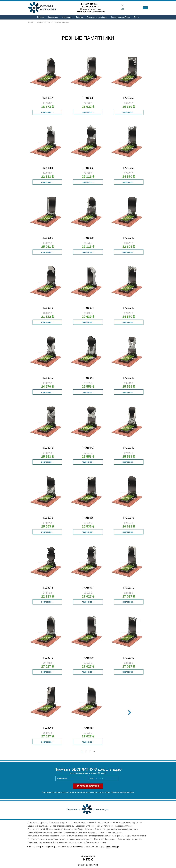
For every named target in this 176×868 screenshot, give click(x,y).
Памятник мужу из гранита (130, 839)
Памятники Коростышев (105, 839)
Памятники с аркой (36, 829)
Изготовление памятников (111, 833)
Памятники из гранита (38, 823)
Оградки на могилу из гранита (125, 829)
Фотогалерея (53, 17)
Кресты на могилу (103, 823)
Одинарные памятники (38, 826)
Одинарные (67, 17)
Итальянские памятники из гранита (44, 836)
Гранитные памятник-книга (40, 842)
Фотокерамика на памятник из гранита (106, 836)
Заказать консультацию (88, 786)
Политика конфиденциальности (123, 792)
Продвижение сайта (88, 856)
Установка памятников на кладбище (76, 839)
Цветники (89, 829)
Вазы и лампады (102, 829)
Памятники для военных (83, 823)
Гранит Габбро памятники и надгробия (45, 833)
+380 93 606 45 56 (90, 6)
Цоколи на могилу (54, 829)
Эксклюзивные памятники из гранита (81, 833)
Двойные (79, 17)
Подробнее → (47, 112)
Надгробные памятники (136, 836)
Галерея (41, 17)
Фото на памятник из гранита (74, 836)
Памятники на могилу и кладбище (43, 839)
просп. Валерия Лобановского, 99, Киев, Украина (93, 847)
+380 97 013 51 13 (90, 4)
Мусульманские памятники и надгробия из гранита (76, 842)
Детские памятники (122, 823)
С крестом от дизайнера (120, 17)
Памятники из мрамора (60, 823)
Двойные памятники (85, 826)
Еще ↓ (136, 17)
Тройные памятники (105, 826)
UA (122, 5)
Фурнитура (137, 823)
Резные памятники (124, 826)
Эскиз (103, 842)
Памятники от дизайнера (97, 17)
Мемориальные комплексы (62, 826)
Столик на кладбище (74, 829)
